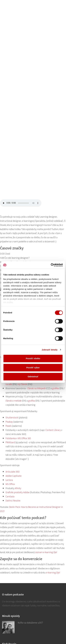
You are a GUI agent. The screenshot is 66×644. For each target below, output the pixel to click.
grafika (56, 388)
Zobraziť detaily (50, 350)
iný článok (22, 384)
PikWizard (10, 442)
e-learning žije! (53, 573)
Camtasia (10, 497)
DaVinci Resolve (13, 501)
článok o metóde (14, 401)
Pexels (8, 426)
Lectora (9, 480)
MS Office (10, 484)
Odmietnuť (33, 377)
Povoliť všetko (33, 358)
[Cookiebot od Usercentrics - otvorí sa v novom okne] (51, 265)
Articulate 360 (12, 472)
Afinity (18, 488)
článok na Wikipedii (37, 388)
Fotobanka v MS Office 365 (18, 438)
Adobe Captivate (13, 476)
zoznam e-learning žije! (46, 552)
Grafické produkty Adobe (18, 492)
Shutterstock (12, 418)
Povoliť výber (33, 368)
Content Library (53, 430)
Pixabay (9, 422)
